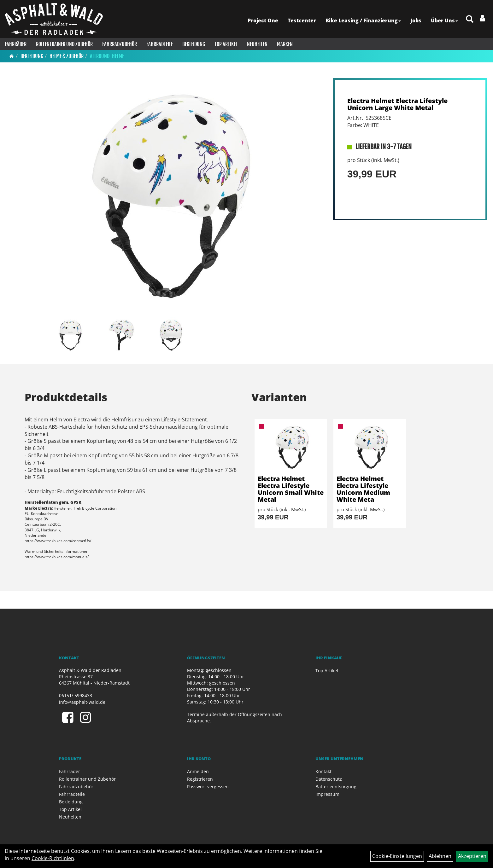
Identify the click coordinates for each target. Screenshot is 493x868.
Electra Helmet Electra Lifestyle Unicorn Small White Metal (291, 489)
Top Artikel (226, 44)
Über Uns (444, 20)
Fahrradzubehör (120, 44)
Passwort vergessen (208, 787)
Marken (285, 44)
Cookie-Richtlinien (53, 858)
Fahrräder (16, 44)
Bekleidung (194, 44)
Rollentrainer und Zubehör (64, 44)
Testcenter (302, 20)
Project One (263, 20)
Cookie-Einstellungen (397, 856)
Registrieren (200, 779)
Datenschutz (329, 779)
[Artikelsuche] (470, 19)
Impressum (327, 794)
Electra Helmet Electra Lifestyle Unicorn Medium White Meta (363, 489)
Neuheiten (257, 44)
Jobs (416, 20)
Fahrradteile (160, 44)
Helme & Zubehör (67, 56)
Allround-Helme (107, 56)
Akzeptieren (472, 856)
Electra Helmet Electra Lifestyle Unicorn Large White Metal (397, 104)
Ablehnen (440, 856)
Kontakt (323, 771)
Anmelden (198, 771)
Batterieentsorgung (336, 787)
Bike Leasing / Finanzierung (363, 20)
